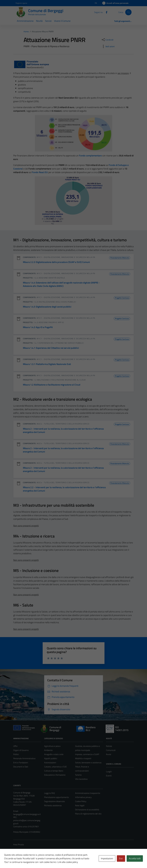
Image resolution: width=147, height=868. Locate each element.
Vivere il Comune (62, 21)
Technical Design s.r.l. (31, 861)
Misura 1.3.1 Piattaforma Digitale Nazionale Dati (47, 364)
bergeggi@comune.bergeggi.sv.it (27, 814)
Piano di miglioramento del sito (88, 814)
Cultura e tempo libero (54, 771)
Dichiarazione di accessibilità (87, 810)
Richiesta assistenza (53, 805)
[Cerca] (128, 12)
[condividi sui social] (107, 40)
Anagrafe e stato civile (54, 754)
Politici (16, 754)
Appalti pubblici (51, 758)
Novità (39, 21)
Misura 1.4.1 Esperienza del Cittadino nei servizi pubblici (51, 348)
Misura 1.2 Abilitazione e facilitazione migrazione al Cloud (52, 385)
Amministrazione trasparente (88, 793)
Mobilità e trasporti (83, 758)
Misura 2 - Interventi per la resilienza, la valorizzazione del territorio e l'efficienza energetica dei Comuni (63, 430)
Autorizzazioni (50, 763)
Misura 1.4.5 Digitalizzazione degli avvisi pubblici (47, 307)
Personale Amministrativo (24, 758)
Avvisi (109, 754)
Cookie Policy (81, 801)
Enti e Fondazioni (21, 763)
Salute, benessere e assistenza (88, 763)
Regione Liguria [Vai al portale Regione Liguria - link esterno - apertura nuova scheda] (21, 3)
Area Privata (19, 844)
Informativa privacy (83, 797)
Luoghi (109, 771)
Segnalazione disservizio (54, 801)
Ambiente (48, 750)
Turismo (78, 775)
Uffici (15, 746)
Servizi (48, 21)
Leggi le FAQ (50, 793)
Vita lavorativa (81, 779)
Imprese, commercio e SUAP (87, 754)
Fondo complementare (90, 156)
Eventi (109, 776)
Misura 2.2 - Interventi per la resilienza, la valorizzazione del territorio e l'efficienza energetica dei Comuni (64, 489)
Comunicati (111, 750)
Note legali (80, 805)
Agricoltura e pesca (52, 746)
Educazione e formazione (55, 775)
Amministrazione (25, 21)
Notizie (109, 746)
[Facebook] (106, 12)
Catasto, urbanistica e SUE (55, 767)
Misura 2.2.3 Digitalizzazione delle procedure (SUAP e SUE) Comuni (56, 262)
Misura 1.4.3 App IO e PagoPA (38, 327)
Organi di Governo (21, 750)
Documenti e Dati (21, 767)
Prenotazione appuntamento (56, 797)
